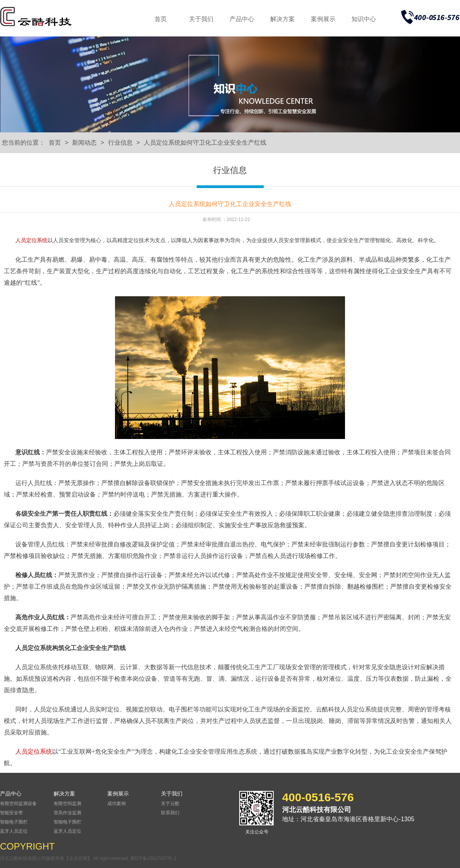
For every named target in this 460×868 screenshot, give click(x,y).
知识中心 (364, 19)
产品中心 (242, 19)
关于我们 (201, 19)
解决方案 (283, 19)
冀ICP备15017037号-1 (153, 858)
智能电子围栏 (14, 822)
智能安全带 (11, 813)
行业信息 (120, 143)
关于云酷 (170, 804)
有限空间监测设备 (18, 804)
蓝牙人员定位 (14, 831)
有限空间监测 (67, 804)
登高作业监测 (67, 813)
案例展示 (323, 19)
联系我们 (170, 813)
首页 (161, 19)
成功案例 (117, 804)
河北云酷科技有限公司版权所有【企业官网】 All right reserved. (65, 858)
